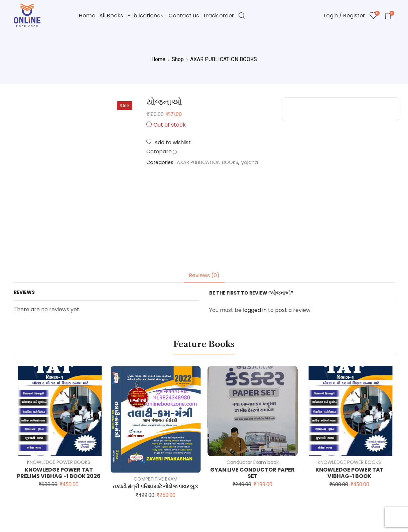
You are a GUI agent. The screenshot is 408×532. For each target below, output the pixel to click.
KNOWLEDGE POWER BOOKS (59, 462)
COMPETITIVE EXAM (156, 479)
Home (87, 16)
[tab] (204, 276)
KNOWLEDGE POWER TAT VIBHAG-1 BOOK (350, 473)
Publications (146, 16)
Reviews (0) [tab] (204, 275)
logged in (255, 310)
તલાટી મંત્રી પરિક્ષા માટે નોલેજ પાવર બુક (156, 486)
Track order (218, 16)
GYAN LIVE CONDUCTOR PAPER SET (252, 473)
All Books (111, 16)
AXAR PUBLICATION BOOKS (224, 59)
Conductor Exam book (253, 462)
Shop (178, 59)
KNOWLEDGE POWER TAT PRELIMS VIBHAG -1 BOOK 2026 (59, 473)
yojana (250, 162)
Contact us (184, 16)
